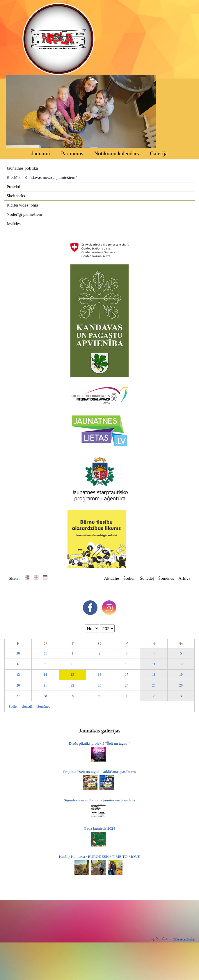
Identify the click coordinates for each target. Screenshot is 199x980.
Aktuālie (111, 578)
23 (99, 685)
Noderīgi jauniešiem (24, 214)
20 (18, 685)
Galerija (159, 153)
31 (45, 653)
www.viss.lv (184, 938)
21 (45, 685)
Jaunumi (41, 153)
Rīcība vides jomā (22, 205)
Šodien (129, 578)
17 (127, 675)
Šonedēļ (147, 578)
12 (181, 664)
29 (72, 696)
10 (127, 664)
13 (18, 675)
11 (154, 664)
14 (45, 675)
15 (72, 675)
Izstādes (14, 224)
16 (99, 675)
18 (154, 675)
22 (72, 685)
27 (18, 696)
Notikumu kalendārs (117, 153)
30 (18, 653)
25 (154, 685)
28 (45, 696)
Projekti (14, 187)
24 (127, 685)
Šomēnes (166, 578)
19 (181, 675)
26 (181, 685)
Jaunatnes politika (22, 168)
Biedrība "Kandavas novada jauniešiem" (42, 177)
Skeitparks (16, 196)
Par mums (72, 153)
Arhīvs (184, 578)
